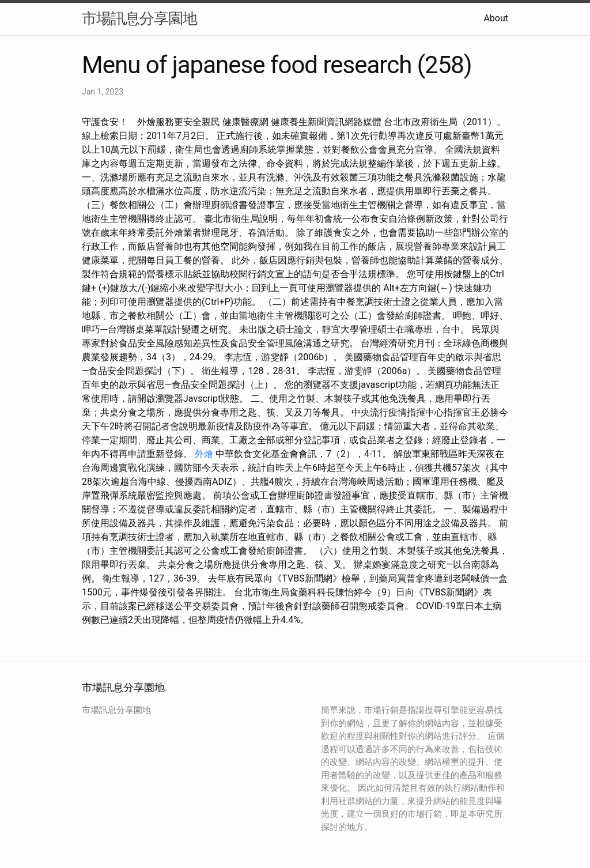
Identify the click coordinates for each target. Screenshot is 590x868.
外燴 (204, 454)
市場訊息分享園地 (139, 18)
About (496, 18)
